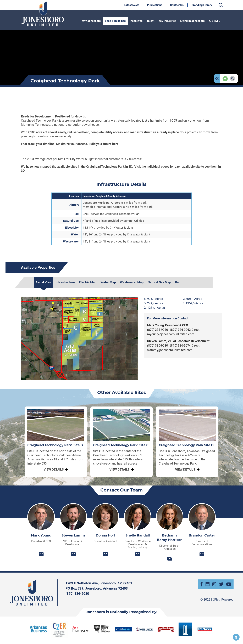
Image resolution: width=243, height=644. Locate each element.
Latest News (132, 5)
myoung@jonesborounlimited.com (171, 334)
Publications (155, 5)
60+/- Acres (192, 299)
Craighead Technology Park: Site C (121, 445)
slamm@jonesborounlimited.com (170, 350)
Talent (150, 21)
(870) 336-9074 (180, 345)
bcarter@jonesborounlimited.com (202, 554)
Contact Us (177, 5)
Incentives (136, 21)
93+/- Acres (153, 299)
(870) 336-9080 (158, 330)
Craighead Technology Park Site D (186, 445)
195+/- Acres (193, 303)
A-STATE (214, 21)
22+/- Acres (153, 303)
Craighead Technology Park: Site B (55, 445)
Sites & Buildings (115, 21)
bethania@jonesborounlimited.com (170, 559)
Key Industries (167, 21)
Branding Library (202, 5)
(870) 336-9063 (181, 330)
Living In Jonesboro (192, 21)
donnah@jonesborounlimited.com (105, 554)
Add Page (225, 77)
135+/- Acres (154, 308)
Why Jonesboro (91, 21)
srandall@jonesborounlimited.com (138, 554)
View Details (54, 469)
